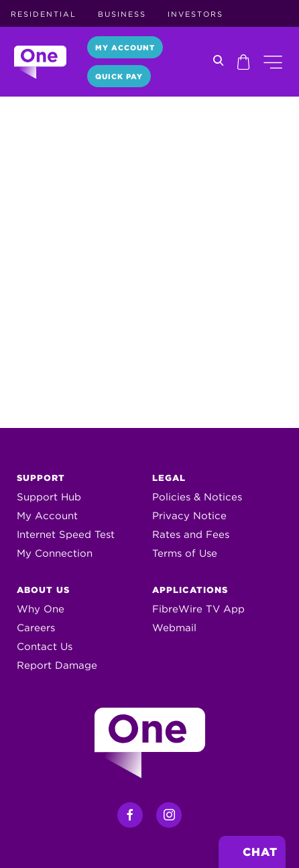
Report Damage (57, 665)
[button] (273, 62)
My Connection (55, 553)
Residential (44, 14)
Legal (169, 478)
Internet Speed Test (66, 535)
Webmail (174, 628)
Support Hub (49, 497)
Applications (190, 590)
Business (122, 14)
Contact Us (45, 647)
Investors (195, 14)
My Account (125, 48)
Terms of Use (185, 553)
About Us (43, 590)
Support (41, 478)
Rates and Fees (191, 535)
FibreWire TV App (198, 609)
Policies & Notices (197, 497)
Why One (41, 609)
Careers (36, 628)
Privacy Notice (189, 516)
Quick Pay (119, 76)
